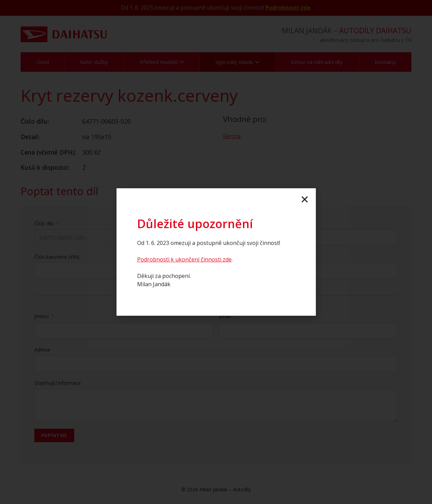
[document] (216, 252)
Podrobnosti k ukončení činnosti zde (184, 259)
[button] (305, 199)
